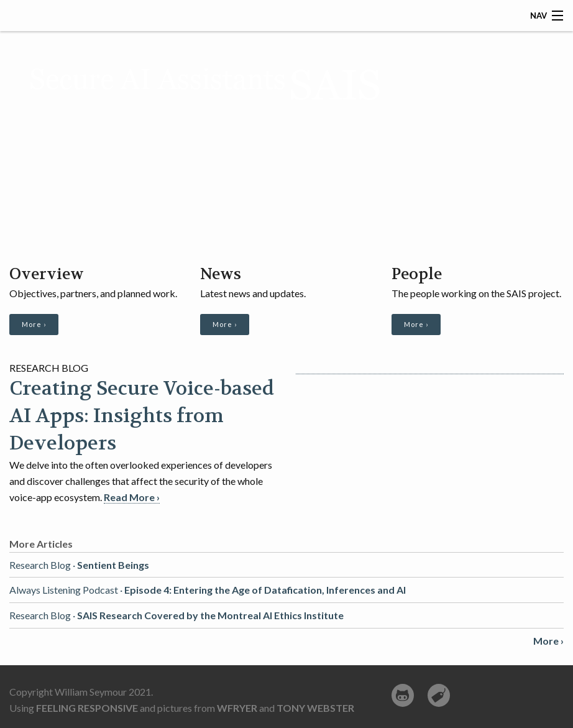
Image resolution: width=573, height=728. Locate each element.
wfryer (237, 708)
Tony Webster (315, 708)
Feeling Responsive (87, 708)
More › (34, 324)
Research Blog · (79, 565)
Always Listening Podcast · (208, 590)
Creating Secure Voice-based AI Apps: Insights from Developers (142, 416)
